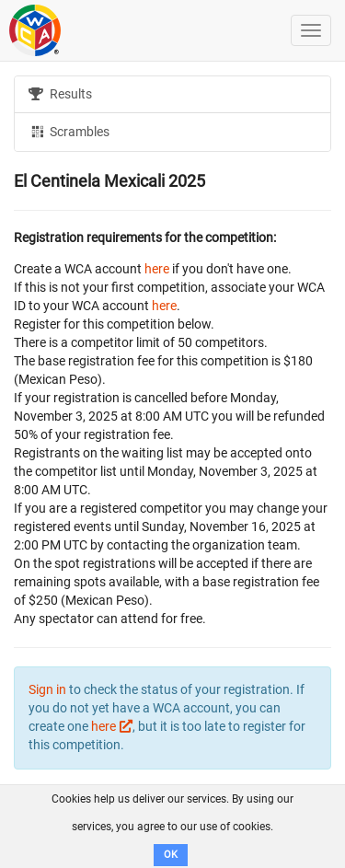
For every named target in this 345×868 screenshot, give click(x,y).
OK (171, 855)
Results (60, 94)
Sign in (47, 689)
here (157, 269)
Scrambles (69, 131)
